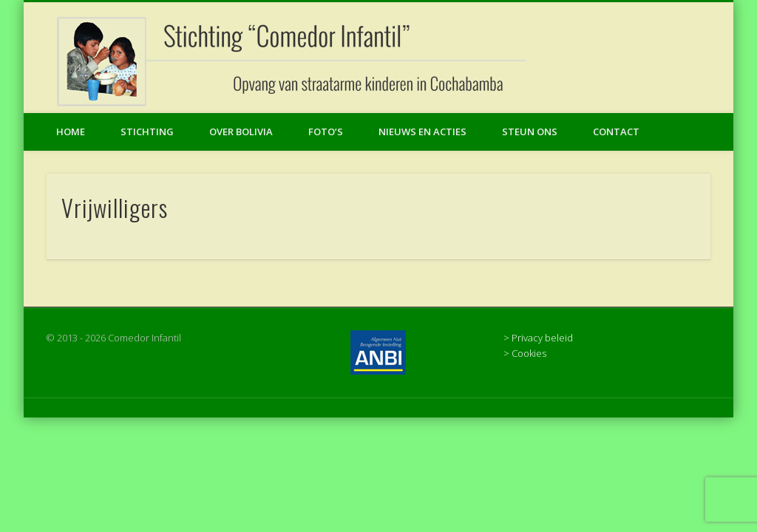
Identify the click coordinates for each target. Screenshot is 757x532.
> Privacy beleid (538, 338)
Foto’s (326, 132)
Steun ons (530, 132)
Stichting (147, 132)
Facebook (717, 58)
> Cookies (525, 353)
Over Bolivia (241, 132)
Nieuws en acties (422, 132)
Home (71, 132)
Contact (616, 132)
